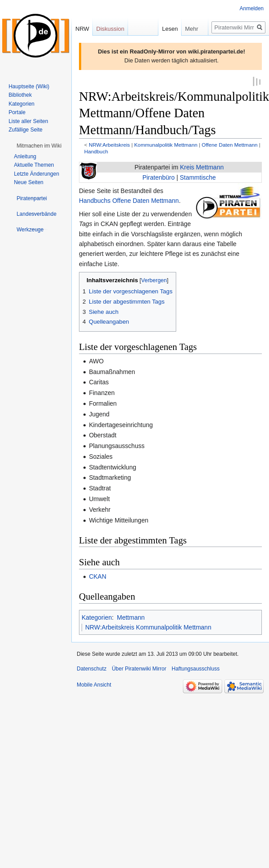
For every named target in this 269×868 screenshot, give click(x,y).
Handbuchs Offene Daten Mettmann (129, 200)
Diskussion (110, 29)
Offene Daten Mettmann (230, 144)
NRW (82, 29)
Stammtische (198, 177)
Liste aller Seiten (28, 121)
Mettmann (131, 617)
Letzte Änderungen (36, 174)
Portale (17, 112)
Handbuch (96, 150)
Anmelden (252, 8)
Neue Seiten (29, 182)
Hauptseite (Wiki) (29, 86)
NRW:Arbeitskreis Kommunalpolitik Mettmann (148, 627)
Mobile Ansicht (94, 684)
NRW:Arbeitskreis (109, 144)
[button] (39, 146)
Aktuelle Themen (34, 165)
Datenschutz (92, 668)
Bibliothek (20, 95)
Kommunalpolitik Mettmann (166, 144)
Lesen (167, 29)
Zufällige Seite (25, 130)
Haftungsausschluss (196, 668)
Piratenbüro (158, 177)
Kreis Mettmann (202, 167)
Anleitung (25, 156)
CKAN (97, 576)
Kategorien (97, 617)
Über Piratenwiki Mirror (139, 668)
